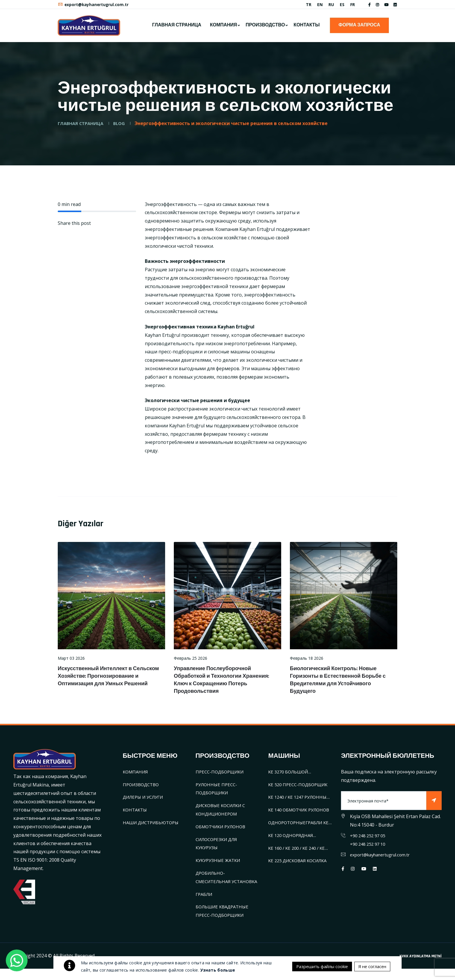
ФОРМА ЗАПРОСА (359, 28)
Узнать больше (218, 964)
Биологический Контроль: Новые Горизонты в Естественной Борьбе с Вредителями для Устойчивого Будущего (342, 683)
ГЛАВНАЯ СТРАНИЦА (177, 28)
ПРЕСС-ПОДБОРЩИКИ (221, 775)
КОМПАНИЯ (223, 28)
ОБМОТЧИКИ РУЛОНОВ (223, 829)
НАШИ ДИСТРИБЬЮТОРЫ (153, 825)
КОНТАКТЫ (307, 28)
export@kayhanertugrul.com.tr (94, 6)
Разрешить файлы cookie (358, 967)
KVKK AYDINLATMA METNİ (421, 968)
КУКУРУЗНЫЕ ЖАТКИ (220, 863)
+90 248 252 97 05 (369, 838)
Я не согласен (371, 955)
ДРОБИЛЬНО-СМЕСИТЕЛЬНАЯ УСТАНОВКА (215, 884)
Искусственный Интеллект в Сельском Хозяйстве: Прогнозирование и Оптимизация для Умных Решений (106, 683)
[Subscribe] (434, 804)
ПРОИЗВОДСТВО (265, 28)
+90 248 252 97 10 (369, 847)
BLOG (124, 126)
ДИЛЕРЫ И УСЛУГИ (145, 800)
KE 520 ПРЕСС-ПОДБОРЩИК (300, 787)
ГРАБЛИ (205, 905)
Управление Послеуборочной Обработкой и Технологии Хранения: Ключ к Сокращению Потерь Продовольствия (226, 683)
